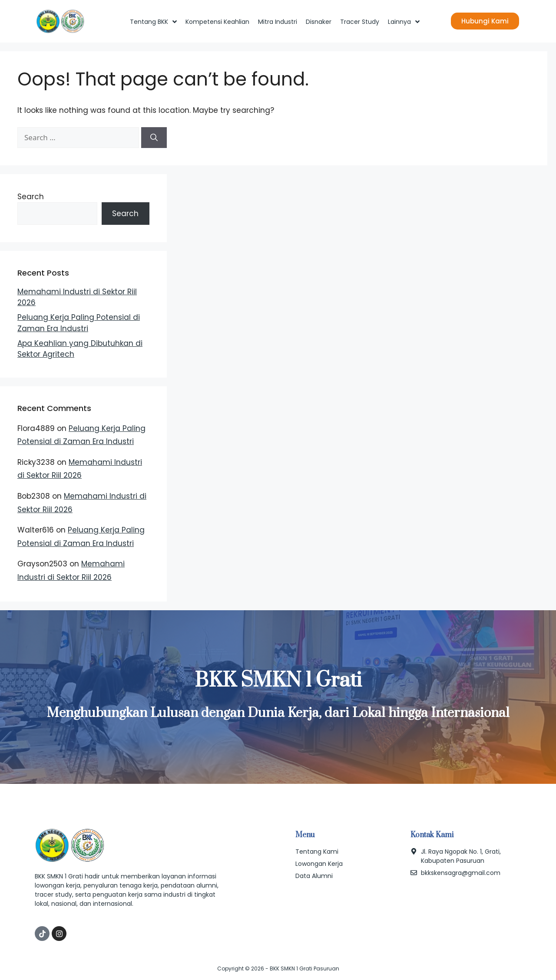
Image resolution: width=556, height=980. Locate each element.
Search (31, 197)
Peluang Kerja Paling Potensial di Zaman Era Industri (79, 323)
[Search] (154, 138)
